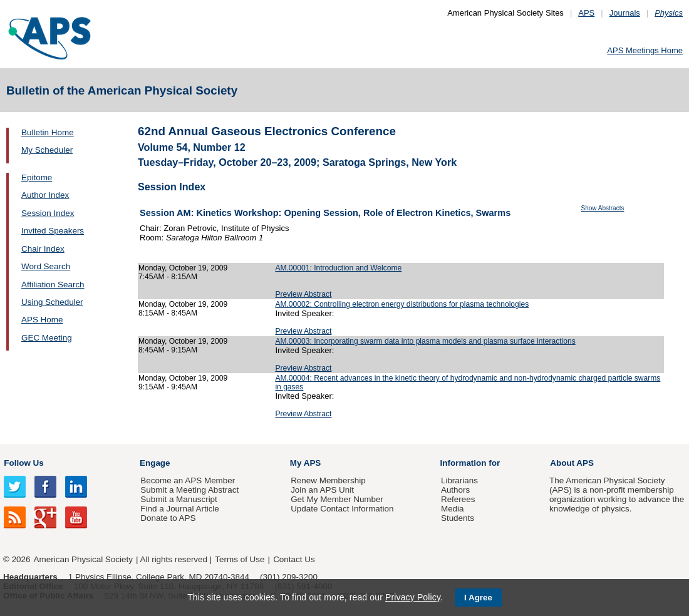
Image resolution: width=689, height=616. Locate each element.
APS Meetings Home (645, 50)
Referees (458, 499)
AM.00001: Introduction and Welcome (338, 268)
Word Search (46, 266)
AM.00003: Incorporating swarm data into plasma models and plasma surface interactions (425, 341)
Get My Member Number (337, 499)
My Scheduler (47, 150)
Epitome (37, 177)
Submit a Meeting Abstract (189, 490)
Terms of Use (240, 559)
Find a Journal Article (179, 509)
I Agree (478, 598)
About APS (572, 463)
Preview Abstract (303, 294)
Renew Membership (328, 480)
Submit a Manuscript (179, 499)
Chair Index (43, 249)
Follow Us (23, 463)
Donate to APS (168, 518)
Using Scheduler (52, 302)
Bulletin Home (48, 132)
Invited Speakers (53, 231)
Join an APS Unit (322, 490)
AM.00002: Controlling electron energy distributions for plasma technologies (402, 304)
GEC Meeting (47, 338)
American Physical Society (83, 559)
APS (586, 13)
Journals (625, 13)
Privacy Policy (413, 597)
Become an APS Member (188, 480)
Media (453, 509)
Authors (455, 490)
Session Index (48, 213)
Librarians (459, 480)
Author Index (45, 195)
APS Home (42, 320)
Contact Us (294, 559)
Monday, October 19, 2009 (183, 268)
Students (458, 518)
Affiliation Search (53, 285)
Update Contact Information (342, 509)
